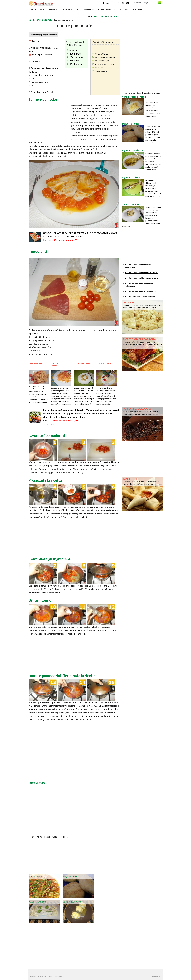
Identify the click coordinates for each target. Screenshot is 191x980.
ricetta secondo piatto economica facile (142, 278)
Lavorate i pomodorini (47, 435)
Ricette (33, 9)
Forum (106, 3)
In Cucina (124, 9)
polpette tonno (70, 876)
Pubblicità (156, 977)
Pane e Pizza (89, 9)
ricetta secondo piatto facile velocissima (142, 273)
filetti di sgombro (38, 902)
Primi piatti (54, 9)
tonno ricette (35, 876)
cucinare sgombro (72, 902)
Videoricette (136, 9)
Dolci (79, 9)
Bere (115, 9)
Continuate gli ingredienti (50, 559)
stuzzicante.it (101, 16)
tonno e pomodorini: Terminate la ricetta (62, 676)
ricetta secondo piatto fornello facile (140, 291)
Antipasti (43, 9)
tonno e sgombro (44, 20)
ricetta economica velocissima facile (140, 296)
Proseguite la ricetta (45, 480)
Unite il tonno (40, 600)
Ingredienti (38, 251)
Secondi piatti (68, 9)
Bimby (109, 9)
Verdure (100, 9)
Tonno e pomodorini (45, 99)
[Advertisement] (57, 16)
